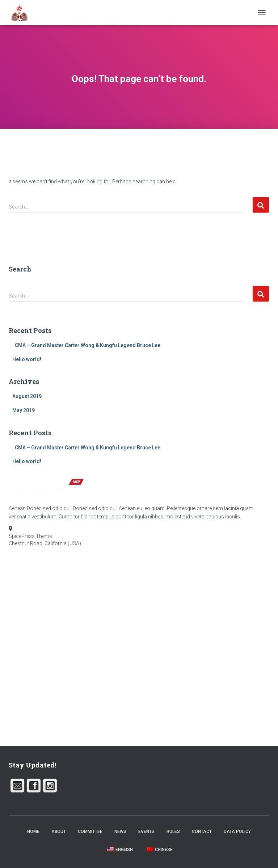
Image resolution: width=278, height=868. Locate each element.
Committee (90, 831)
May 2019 (24, 410)
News (120, 831)
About (59, 831)
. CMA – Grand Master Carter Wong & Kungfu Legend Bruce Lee (86, 345)
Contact (202, 831)
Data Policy (237, 831)
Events (146, 831)
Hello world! (27, 359)
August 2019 (27, 396)
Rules (173, 831)
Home (33, 831)
